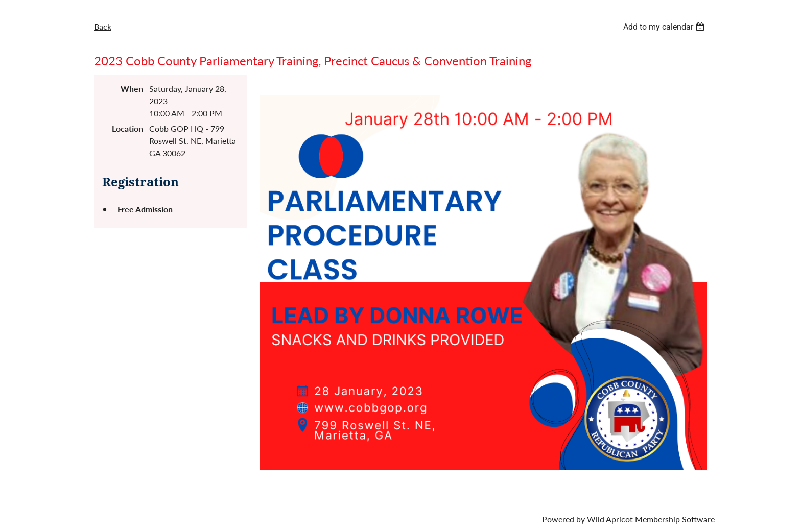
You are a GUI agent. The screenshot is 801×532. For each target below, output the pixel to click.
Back (103, 26)
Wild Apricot (610, 519)
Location (127, 128)
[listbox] (665, 27)
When (132, 89)
